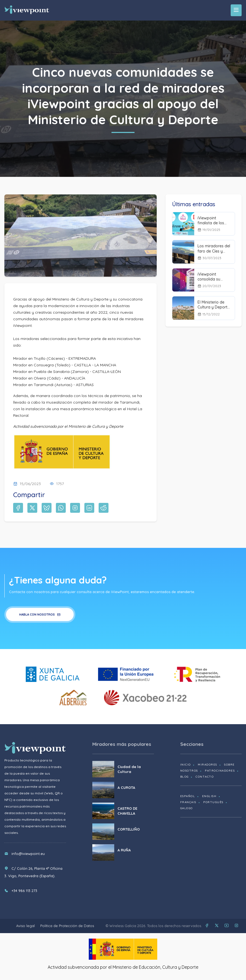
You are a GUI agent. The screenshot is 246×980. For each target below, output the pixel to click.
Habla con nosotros (40, 614)
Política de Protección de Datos (67, 926)
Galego (187, 808)
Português (213, 802)
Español (188, 796)
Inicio (186, 765)
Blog (184, 777)
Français (188, 802)
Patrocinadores (220, 771)
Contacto (205, 777)
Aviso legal (25, 926)
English (209, 796)
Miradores (208, 765)
